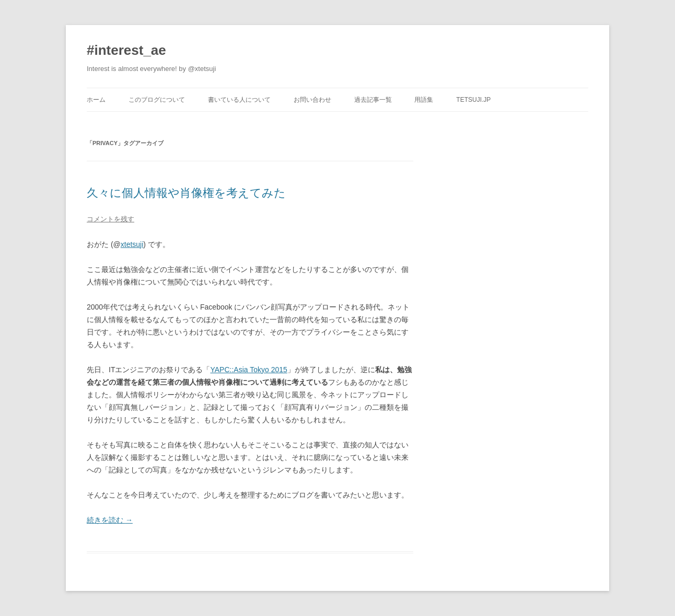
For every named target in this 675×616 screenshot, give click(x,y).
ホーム (96, 100)
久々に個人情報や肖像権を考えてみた (186, 193)
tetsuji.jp (473, 100)
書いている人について (239, 100)
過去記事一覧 (373, 100)
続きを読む (110, 520)
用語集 (424, 100)
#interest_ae (126, 50)
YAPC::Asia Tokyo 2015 (248, 370)
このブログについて (157, 100)
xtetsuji (132, 244)
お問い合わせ (312, 100)
